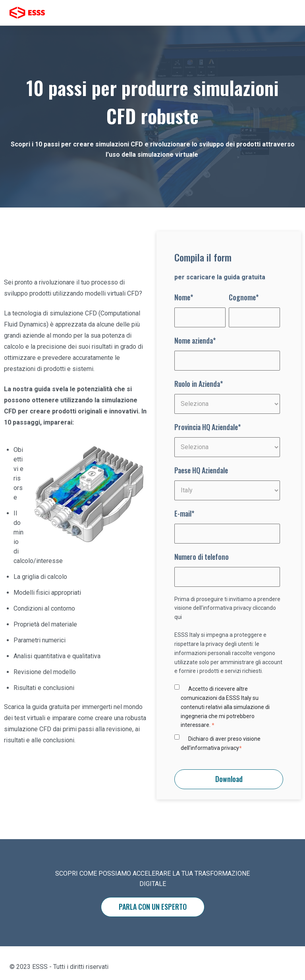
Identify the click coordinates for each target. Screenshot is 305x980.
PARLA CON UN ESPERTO (153, 907)
